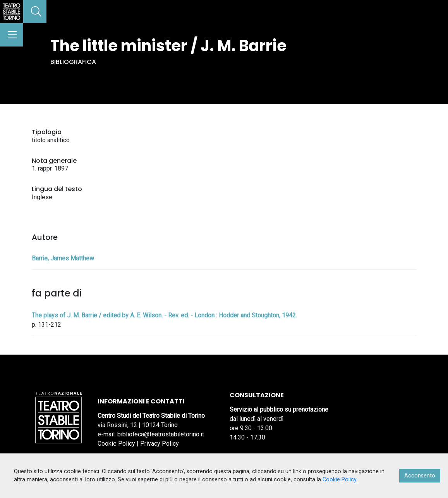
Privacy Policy (160, 444)
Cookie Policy (116, 444)
